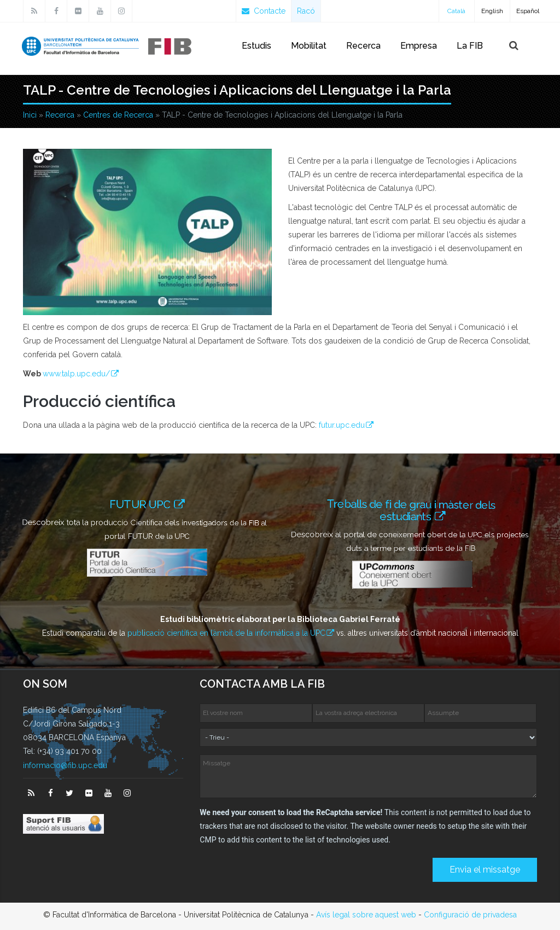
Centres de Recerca (118, 115)
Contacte (264, 11)
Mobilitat (309, 46)
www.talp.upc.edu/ (76, 374)
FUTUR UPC (142, 504)
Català (456, 11)
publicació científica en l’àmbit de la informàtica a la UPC (226, 633)
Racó (306, 11)
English (492, 11)
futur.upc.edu (342, 425)
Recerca (363, 46)
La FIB (470, 46)
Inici (30, 115)
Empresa (419, 46)
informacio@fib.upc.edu (65, 765)
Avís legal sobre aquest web (366, 915)
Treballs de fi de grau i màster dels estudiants (414, 510)
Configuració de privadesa (470, 915)
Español (528, 11)
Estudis (256, 46)
